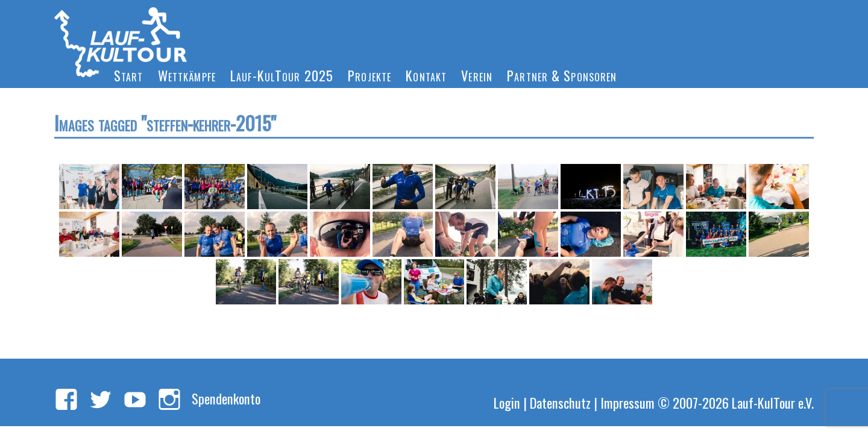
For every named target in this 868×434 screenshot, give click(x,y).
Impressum (627, 402)
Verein (477, 75)
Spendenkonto (226, 398)
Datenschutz (560, 402)
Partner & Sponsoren (562, 75)
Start (129, 75)
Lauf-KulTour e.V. (773, 402)
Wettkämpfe (187, 75)
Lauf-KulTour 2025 (282, 75)
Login (507, 402)
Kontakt (426, 75)
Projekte (370, 75)
